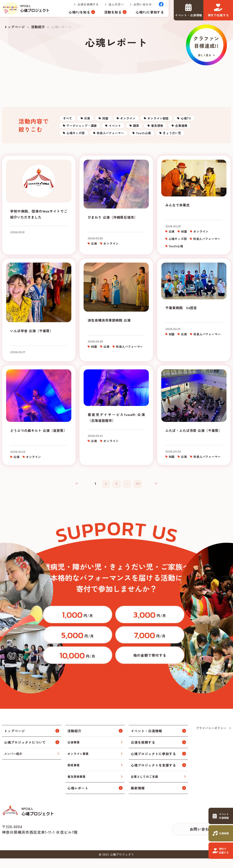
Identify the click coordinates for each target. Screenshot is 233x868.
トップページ (15, 27)
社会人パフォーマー (186, 145)
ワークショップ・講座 (116, 133)
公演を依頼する (85, 6)
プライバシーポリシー (211, 738)
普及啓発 (76, 145)
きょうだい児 (114, 158)
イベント (158, 133)
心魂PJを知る (76, 14)
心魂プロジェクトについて (25, 752)
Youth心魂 (77, 158)
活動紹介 (38, 27)
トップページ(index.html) (28, 10)
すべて (71, 120)
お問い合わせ (139, 6)
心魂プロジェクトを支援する (153, 775)
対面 (122, 120)
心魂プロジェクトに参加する (153, 763)
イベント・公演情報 (146, 740)
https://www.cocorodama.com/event (221, 816)
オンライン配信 (190, 120)
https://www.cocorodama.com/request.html (221, 833)
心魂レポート (78, 798)
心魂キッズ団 (143, 145)
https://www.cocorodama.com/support (221, 851)
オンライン (152, 120)
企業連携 (108, 145)
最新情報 (138, 798)
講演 (186, 133)
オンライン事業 (78, 763)
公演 (97, 120)
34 (141, 507)
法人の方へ (113, 6)
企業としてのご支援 (145, 786)
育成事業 (73, 775)
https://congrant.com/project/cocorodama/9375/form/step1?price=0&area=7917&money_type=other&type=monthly (167, 663)
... (129, 507)
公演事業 (73, 752)
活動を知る (109, 14)
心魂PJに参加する (146, 14)
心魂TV (75, 133)
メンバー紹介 (13, 763)
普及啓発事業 (77, 786)
